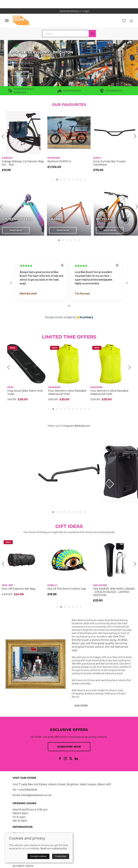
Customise (61, 856)
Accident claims (23, 866)
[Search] (69, 34)
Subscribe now (69, 747)
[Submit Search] (92, 34)
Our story (81, 706)
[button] (7, 21)
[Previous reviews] (11, 283)
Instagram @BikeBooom (76, 426)
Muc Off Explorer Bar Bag (19, 589)
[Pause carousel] (69, 306)
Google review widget (59, 317)
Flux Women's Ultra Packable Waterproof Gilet (68, 392)
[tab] (53, 180)
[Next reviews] (127, 283)
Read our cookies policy (54, 848)
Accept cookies (38, 856)
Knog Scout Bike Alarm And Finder (25, 392)
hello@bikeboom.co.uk (36, 795)
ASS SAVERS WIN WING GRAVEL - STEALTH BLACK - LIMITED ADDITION (114, 592)
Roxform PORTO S (74, 162)
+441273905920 (27, 790)
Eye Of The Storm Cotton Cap (67, 589)
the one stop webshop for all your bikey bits (69, 11)
